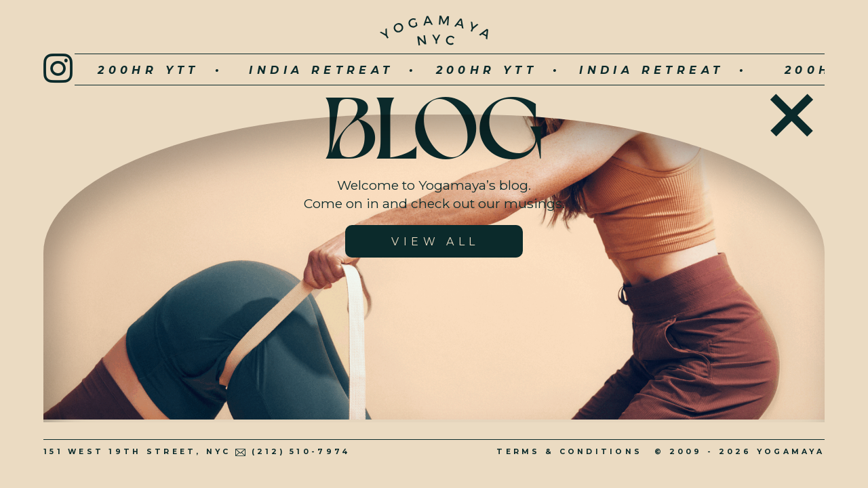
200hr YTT (110, 70)
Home (792, 111)
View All (435, 242)
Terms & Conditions (569, 452)
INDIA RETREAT (283, 70)
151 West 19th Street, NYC (137, 452)
